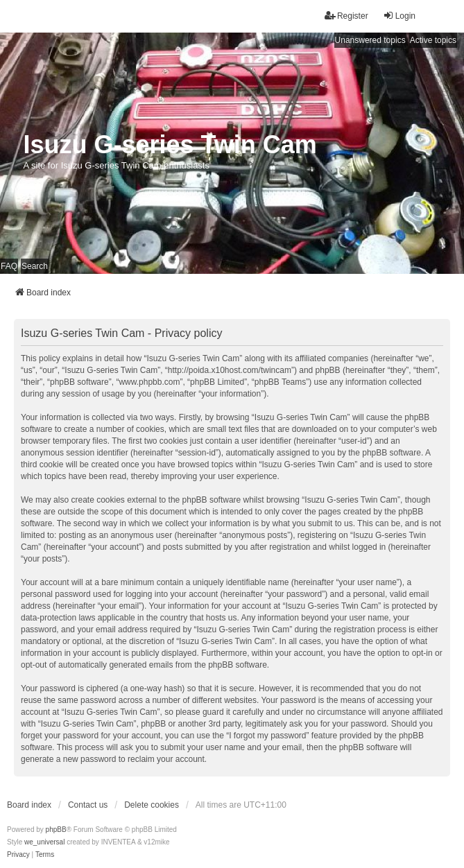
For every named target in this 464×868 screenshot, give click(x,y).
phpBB (56, 830)
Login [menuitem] (399, 16)
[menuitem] (18, 855)
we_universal (44, 842)
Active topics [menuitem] (433, 40)
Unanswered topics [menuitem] (370, 40)
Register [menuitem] (346, 16)
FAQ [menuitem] (9, 266)
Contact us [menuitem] (88, 805)
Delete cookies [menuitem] (152, 805)
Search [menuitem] (35, 266)
